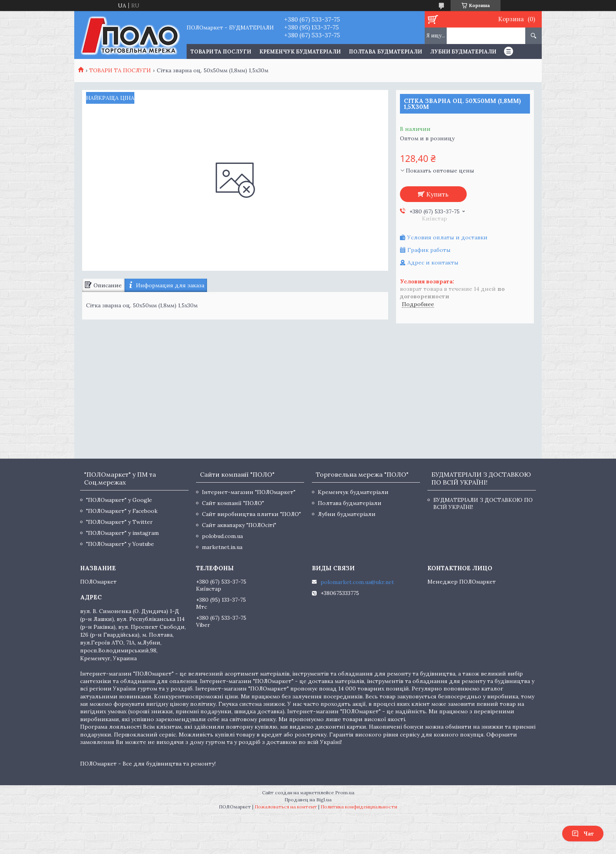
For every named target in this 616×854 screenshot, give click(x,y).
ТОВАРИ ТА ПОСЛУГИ (221, 52)
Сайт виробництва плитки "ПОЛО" (251, 514)
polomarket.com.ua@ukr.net (357, 582)
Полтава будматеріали (385, 52)
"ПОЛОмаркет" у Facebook (122, 511)
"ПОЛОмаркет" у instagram (122, 533)
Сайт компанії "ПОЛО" (233, 503)
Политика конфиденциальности (359, 807)
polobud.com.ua (222, 536)
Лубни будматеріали (463, 52)
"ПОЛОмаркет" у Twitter (119, 522)
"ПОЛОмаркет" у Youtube (120, 544)
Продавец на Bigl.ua (308, 800)
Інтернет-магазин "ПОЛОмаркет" (249, 492)
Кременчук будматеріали (300, 52)
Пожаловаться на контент (286, 807)
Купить (437, 194)
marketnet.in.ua (222, 547)
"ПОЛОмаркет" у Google (119, 500)
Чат (583, 834)
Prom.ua (345, 792)
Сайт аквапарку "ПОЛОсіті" (239, 525)
